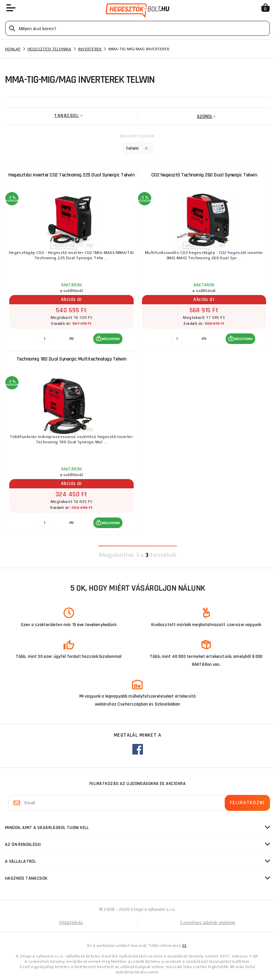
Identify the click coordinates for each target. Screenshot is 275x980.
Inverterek (90, 49)
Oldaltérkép (71, 923)
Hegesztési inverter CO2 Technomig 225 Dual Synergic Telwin (71, 175)
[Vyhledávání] (137, 28)
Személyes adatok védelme (208, 923)
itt (184, 946)
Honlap (13, 49)
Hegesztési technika (49, 49)
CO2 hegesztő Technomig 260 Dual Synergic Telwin (204, 175)
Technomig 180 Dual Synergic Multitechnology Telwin (71, 359)
